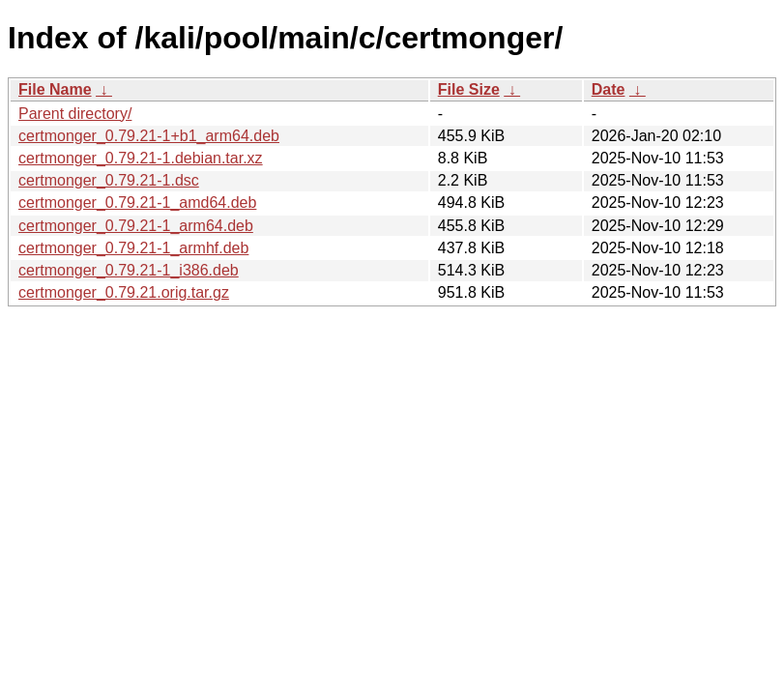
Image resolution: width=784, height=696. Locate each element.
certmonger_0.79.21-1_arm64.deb (136, 226)
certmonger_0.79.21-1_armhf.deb (133, 248)
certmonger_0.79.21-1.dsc (109, 180)
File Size (469, 89)
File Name (55, 89)
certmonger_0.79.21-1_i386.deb (129, 270)
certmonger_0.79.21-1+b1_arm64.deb (149, 136)
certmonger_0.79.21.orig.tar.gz (124, 292)
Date (609, 89)
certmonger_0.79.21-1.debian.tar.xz (141, 158)
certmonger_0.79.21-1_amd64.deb (137, 203)
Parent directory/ (75, 114)
